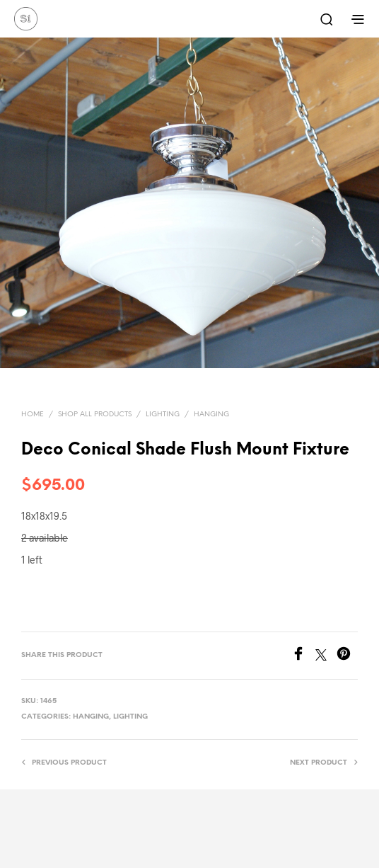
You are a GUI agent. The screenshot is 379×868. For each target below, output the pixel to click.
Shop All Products (95, 415)
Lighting (163, 415)
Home (33, 415)
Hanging (211, 415)
